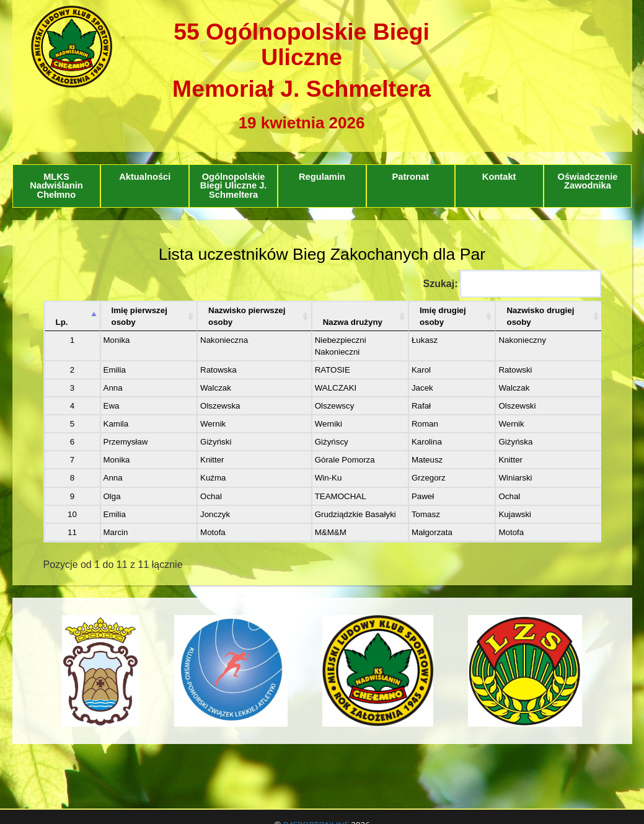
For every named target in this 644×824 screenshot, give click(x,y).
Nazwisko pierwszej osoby (247, 316)
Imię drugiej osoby (443, 316)
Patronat (411, 177)
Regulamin (322, 177)
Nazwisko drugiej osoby (540, 316)
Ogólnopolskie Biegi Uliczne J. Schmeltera (234, 186)
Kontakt (499, 177)
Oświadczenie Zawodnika (588, 181)
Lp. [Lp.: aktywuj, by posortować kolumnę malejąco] (62, 322)
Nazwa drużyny (353, 322)
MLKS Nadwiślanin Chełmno (56, 186)
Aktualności (145, 177)
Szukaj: (512, 284)
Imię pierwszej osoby (139, 316)
